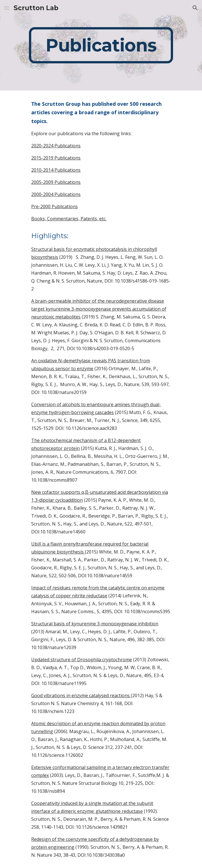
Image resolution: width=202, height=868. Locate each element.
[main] (101, 45)
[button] (7, 8)
